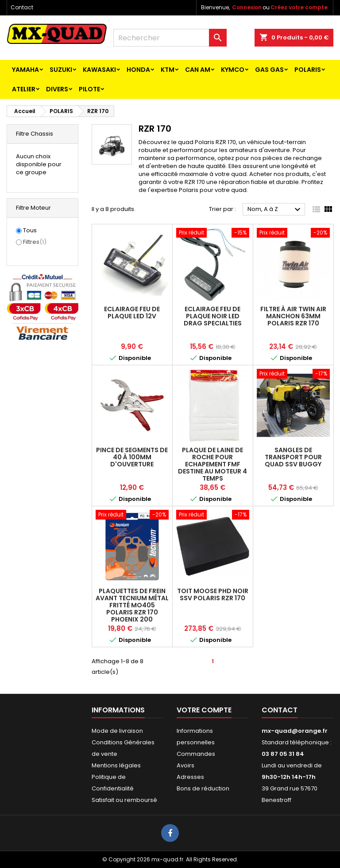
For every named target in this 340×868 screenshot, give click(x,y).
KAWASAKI (99, 70)
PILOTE (89, 89)
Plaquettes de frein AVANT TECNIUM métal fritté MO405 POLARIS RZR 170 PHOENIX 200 (132, 605)
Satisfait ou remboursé (124, 800)
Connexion (247, 7)
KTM (168, 70)
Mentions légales (116, 765)
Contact (22, 7)
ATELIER (24, 89)
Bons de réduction (203, 788)
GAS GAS (269, 70)
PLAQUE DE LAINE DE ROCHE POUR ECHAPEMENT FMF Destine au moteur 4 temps (212, 464)
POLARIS (308, 70)
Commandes (196, 754)
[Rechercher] (170, 38)
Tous (30, 231)
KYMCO (233, 70)
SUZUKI (61, 70)
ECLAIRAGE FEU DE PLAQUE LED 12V (132, 313)
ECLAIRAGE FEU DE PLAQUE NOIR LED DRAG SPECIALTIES (213, 316)
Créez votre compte (299, 7)
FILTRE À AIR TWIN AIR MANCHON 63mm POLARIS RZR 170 (293, 316)
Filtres (35, 242)
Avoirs (185, 765)
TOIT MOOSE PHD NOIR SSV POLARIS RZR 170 (213, 594)
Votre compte (204, 710)
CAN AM (198, 70)
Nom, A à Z (275, 210)
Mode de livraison (117, 731)
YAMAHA (25, 70)
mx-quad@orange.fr (295, 731)
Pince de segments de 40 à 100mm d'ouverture (132, 457)
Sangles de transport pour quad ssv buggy (293, 457)
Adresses (190, 777)
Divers (57, 89)
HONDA (138, 70)
